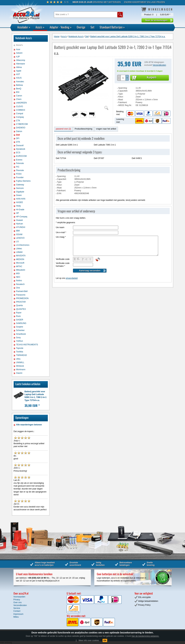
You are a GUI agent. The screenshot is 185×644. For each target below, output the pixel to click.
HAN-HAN (21, 199)
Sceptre (20, 327)
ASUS (19, 78)
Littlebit (19, 252)
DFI (18, 138)
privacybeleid (72, 278)
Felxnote (20, 163)
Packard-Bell (22, 291)
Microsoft (20, 263)
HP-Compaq (22, 217)
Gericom (20, 188)
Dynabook (21, 149)
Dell (18, 135)
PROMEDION (22, 298)
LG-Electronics (23, 245)
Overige (81, 27)
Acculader (24, 27)
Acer (18, 49)
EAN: (59, 193)
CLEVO (20, 106)
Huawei (20, 220)
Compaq (20, 117)
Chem (19, 99)
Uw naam (60, 227)
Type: (121, 94)
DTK (18, 142)
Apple (19, 71)
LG (18, 242)
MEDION (20, 259)
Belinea (20, 85)
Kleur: (121, 97)
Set (92, 27)
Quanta (19, 305)
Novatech (20, 284)
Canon (19, 96)
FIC (18, 167)
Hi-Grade (20, 210)
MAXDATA (21, 256)
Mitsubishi (21, 270)
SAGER (20, 320)
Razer (19, 313)
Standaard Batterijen (112, 27)
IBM (18, 231)
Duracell (20, 145)
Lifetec (19, 249)
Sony (18, 338)
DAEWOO (21, 128)
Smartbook (21, 334)
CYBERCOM (22, 124)
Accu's (40, 27)
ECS (18, 153)
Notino (19, 281)
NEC (18, 277)
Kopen (152, 77)
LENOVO (20, 238)
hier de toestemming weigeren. (145, 636)
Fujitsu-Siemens (23, 181)
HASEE (20, 202)
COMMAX (21, 110)
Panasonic (21, 295)
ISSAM (19, 234)
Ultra (18, 359)
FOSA (19, 174)
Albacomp (21, 60)
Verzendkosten (159, 65)
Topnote (20, 348)
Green (19, 195)
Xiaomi (19, 373)
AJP (18, 57)
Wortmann (21, 370)
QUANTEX (21, 309)
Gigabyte (20, 192)
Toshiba (20, 352)
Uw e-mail (61, 232)
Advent (19, 53)
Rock (18, 316)
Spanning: (123, 88)
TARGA (20, 341)
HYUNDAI (21, 227)
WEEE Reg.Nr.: (125, 105)
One (18, 288)
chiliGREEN (21, 103)
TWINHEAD (22, 355)
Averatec (20, 82)
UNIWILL (20, 362)
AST (18, 74)
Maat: (121, 100)
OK (105, 640)
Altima (19, 67)
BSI (18, 92)
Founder (20, 177)
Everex (19, 160)
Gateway (20, 185)
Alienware (21, 64)
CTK (18, 121)
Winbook (20, 366)
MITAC (19, 266)
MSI (18, 273)
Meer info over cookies (89, 640)
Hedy (19, 206)
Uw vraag (61, 237)
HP (18, 213)
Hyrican (20, 224)
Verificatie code (63, 259)
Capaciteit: (123, 91)
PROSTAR (21, 302)
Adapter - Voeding (61, 27)
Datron (19, 131)
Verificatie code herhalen (63, 265)
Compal (20, 114)
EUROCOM (21, 156)
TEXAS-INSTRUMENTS (27, 345)
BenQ (19, 89)
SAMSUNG (21, 323)
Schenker (20, 330)
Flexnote (20, 170)
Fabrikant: (123, 102)
